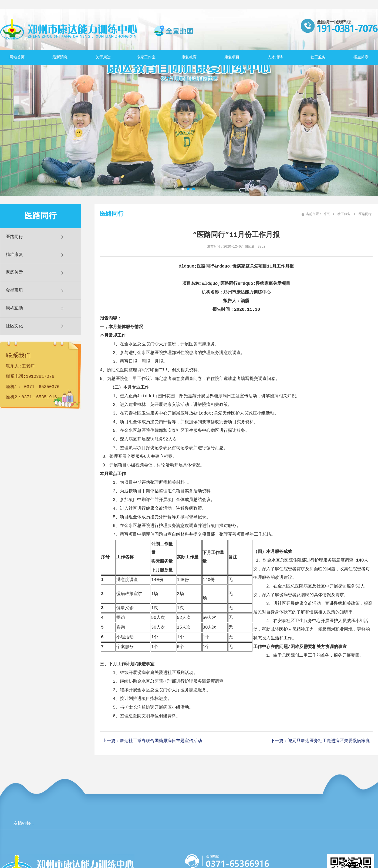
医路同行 (14, 237)
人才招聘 (275, 57)
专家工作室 (146, 57)
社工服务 (318, 57)
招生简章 (361, 57)
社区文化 (14, 326)
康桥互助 (14, 308)
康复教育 (189, 57)
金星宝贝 (14, 291)
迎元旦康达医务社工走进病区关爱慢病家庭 (329, 741)
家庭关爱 (14, 273)
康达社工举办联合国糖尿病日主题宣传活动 (161, 741)
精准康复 (14, 255)
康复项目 (232, 57)
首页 (326, 214)
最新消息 (60, 57)
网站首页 (17, 57)
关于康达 (103, 57)
